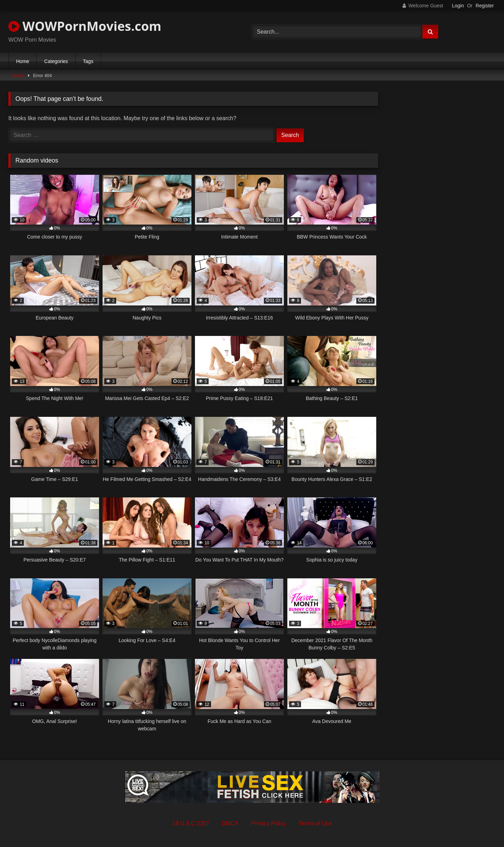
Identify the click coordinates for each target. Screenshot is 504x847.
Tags (88, 61)
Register (485, 6)
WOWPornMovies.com (85, 26)
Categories (56, 61)
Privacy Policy (268, 823)
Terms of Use (315, 823)
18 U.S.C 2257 (191, 823)
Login (458, 6)
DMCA (230, 823)
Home (23, 61)
